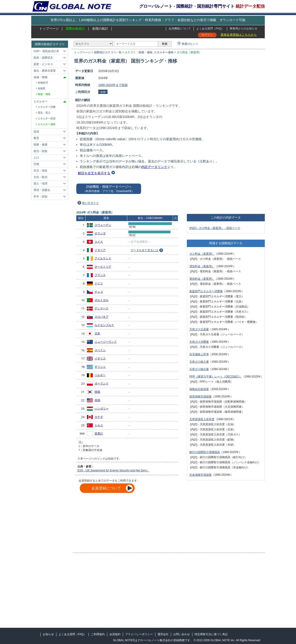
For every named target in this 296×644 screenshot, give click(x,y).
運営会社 (163, 634)
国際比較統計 (75, 29)
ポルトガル (102, 300)
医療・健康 (40, 145)
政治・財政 (40, 151)
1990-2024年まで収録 (113, 85)
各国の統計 (100, 29)
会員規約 (115, 634)
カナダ (99, 417)
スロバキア (102, 317)
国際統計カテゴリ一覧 (108, 52)
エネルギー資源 (47, 118)
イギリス (100, 358)
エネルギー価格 (164, 52)
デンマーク (102, 308)
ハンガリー (102, 409)
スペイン (100, 350)
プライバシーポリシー (139, 634)
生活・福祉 (40, 171)
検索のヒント (190, 44)
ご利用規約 (98, 634)
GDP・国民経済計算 (46, 51)
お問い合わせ (182, 634)
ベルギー (100, 375)
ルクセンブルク (104, 325)
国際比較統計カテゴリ (50, 44)
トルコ (99, 425)
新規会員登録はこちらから (239, 35)
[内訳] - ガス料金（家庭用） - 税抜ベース (215, 228)
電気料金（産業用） (202, 279)
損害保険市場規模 (200, 397)
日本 (97, 333)
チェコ (99, 292)
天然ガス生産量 (199, 329)
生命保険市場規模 (200, 475)
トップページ (49, 29)
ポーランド (102, 384)
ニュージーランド (106, 342)
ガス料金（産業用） (202, 254)
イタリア (100, 250)
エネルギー (40, 102)
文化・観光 (40, 177)
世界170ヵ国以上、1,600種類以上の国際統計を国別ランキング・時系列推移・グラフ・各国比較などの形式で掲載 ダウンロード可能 (148, 20)
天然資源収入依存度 (202, 419)
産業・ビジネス (43, 64)
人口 (36, 158)
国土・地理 (40, 184)
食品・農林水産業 (45, 71)
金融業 (42, 88)
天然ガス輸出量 (199, 369)
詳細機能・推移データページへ (109, 189)
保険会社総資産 (199, 389)
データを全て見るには (145, 250)
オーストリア (103, 267)
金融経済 (43, 82)
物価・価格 (145, 52)
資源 (36, 132)
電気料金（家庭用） (202, 266)
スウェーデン (103, 225)
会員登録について (106, 488)
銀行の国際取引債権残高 (205, 452)
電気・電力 (44, 113)
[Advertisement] (226, 101)
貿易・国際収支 (43, 58)
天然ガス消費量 (199, 342)
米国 (97, 400)
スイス (99, 242)
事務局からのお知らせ (244, 29)
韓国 (97, 392)
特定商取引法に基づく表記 (211, 634)
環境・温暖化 (42, 190)
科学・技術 (40, 197)
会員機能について (180, 29)
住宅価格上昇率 (199, 354)
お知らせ (48, 634)
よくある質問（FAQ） (210, 29)
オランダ (100, 233)
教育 (36, 138)
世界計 (99, 434)
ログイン (207, 35)
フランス (100, 275)
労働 (36, 164)
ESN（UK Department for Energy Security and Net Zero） (113, 470)
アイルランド (103, 258)
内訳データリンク (154, 167)
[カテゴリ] (93, 44)
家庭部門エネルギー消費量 (206, 291)
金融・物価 (40, 77)
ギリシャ (100, 367)
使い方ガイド (90, 203)
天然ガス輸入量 (199, 362)
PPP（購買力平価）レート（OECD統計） (216, 377)
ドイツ (99, 283)
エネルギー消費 (47, 107)
